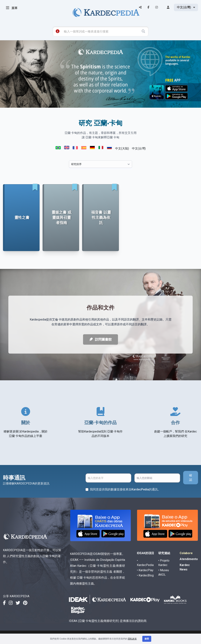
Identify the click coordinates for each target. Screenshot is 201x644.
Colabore (186, 553)
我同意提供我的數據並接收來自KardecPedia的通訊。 (125, 489)
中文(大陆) (122, 148)
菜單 (12, 8)
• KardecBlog (145, 575)
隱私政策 (132, 639)
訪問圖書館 (100, 339)
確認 (191, 478)
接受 (147, 639)
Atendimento (189, 559)
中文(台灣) (139, 148)
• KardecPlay (145, 570)
